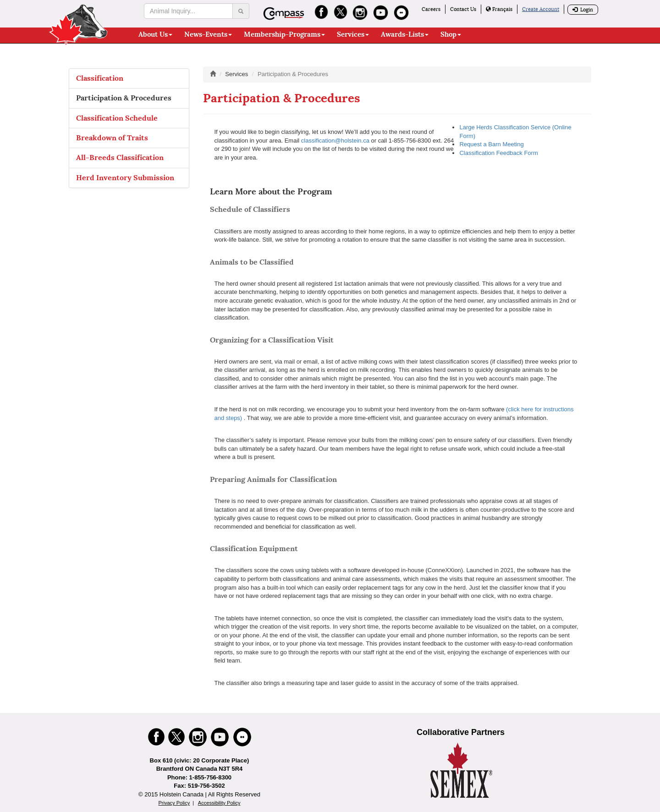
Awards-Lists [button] (405, 34)
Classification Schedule (117, 118)
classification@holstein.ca (335, 141)
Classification (100, 78)
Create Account (541, 9)
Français (499, 9)
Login (583, 10)
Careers (431, 9)
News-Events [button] (208, 34)
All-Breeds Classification (120, 157)
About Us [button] (155, 34)
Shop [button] (451, 34)
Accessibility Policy (219, 803)
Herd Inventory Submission (125, 178)
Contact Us (463, 9)
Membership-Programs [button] (284, 34)
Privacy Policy (174, 803)
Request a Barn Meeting (491, 144)
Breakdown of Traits (112, 138)
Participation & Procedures (124, 98)
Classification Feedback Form (498, 153)
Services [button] (353, 34)
